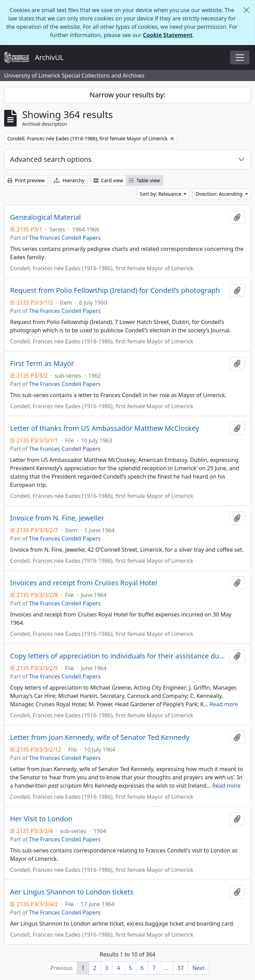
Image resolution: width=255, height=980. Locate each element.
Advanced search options (51, 159)
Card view (108, 180)
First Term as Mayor (42, 364)
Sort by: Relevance (161, 194)
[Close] (246, 10)
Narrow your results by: (128, 95)
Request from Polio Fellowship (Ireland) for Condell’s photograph (115, 290)
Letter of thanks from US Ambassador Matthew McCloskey (104, 428)
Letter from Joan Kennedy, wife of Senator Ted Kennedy (100, 737)
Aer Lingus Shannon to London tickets (72, 892)
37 (181, 968)
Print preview (26, 180)
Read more (224, 704)
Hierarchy (69, 180)
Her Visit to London (41, 819)
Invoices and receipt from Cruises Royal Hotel (84, 583)
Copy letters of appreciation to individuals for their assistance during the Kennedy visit (118, 656)
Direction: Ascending (219, 194)
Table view (144, 180)
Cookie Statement (168, 35)
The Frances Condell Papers (65, 238)
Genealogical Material (45, 217)
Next (198, 968)
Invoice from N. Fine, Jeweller (57, 518)
